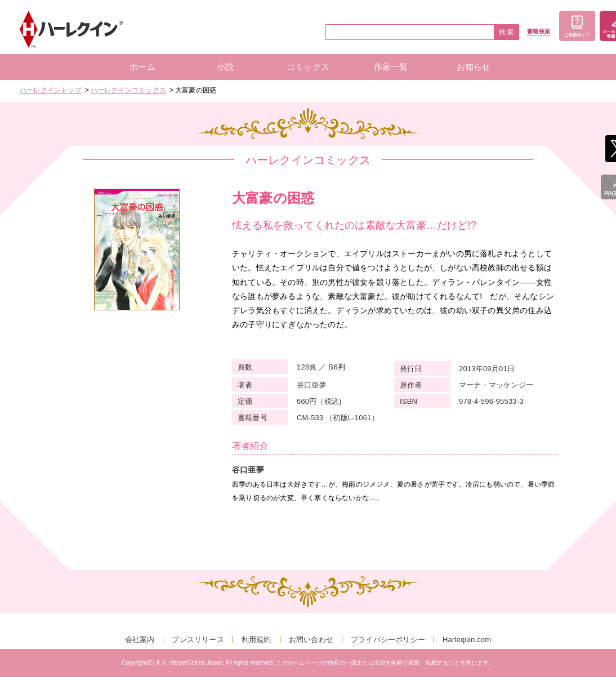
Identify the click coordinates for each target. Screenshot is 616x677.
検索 (507, 32)
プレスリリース (198, 640)
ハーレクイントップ (51, 90)
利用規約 (256, 640)
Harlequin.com (467, 640)
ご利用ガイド (577, 26)
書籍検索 (539, 32)
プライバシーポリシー (388, 640)
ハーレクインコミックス (128, 90)
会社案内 (140, 640)
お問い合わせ (311, 640)
